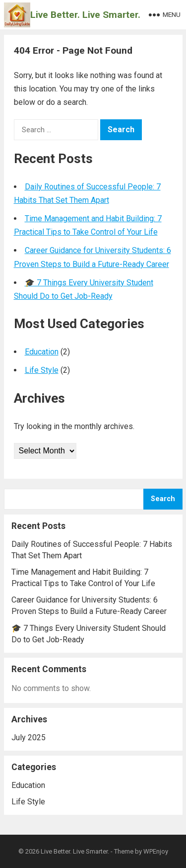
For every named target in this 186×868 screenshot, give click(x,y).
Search (163, 499)
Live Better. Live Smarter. (85, 15)
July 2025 (29, 738)
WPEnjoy (156, 851)
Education (42, 352)
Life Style (42, 370)
